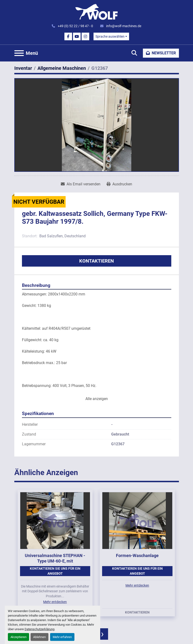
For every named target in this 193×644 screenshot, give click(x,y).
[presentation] (102, 634)
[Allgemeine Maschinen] (62, 68)
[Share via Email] (81, 184)
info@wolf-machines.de (123, 26)
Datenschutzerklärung (39, 629)
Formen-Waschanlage (137, 555)
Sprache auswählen (110, 36)
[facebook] (68, 36)
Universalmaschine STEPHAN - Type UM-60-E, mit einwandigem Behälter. (55, 561)
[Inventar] (23, 68)
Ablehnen (39, 637)
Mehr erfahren (62, 637)
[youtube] (77, 36)
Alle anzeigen (97, 399)
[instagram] (85, 36)
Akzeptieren (18, 637)
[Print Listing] (119, 184)
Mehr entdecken (55, 602)
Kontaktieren (96, 261)
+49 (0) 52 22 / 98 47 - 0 (75, 26)
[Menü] (19, 53)
